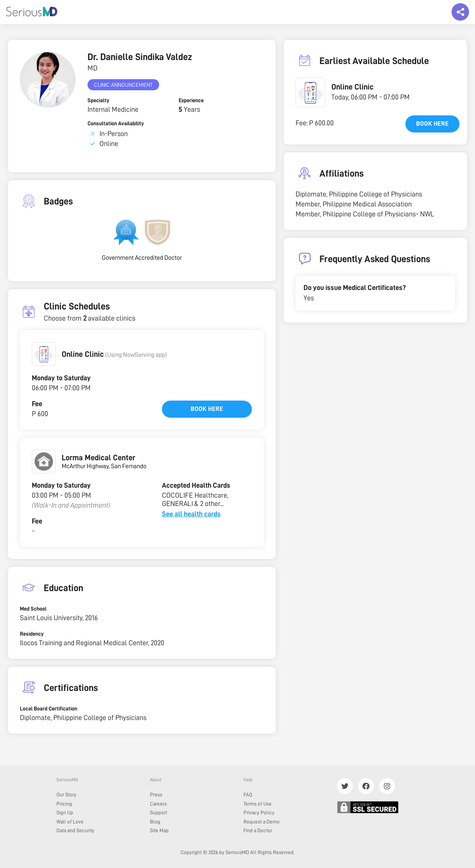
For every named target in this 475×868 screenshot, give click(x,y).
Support (159, 813)
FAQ (248, 795)
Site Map (159, 830)
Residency (32, 634)
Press (156, 795)
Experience (191, 100)
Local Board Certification (49, 708)
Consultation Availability (116, 123)
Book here (207, 409)
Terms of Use (258, 804)
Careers (158, 804)
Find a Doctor (258, 830)
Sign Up (65, 813)
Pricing (64, 804)
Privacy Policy (259, 813)
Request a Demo (262, 822)
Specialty (98, 100)
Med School (33, 609)
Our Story (66, 795)
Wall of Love (70, 822)
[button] (44, 354)
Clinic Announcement (123, 85)
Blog (155, 822)
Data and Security (75, 830)
